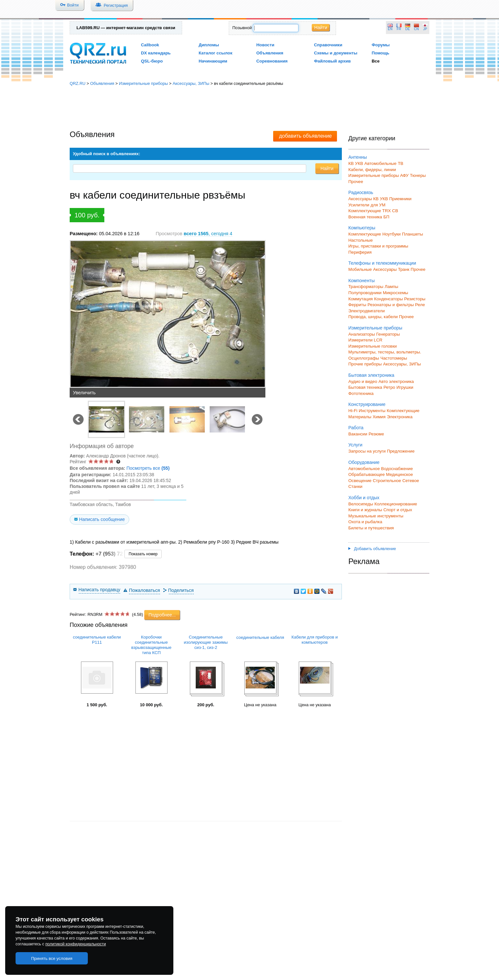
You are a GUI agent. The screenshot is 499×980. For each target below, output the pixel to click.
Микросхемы (396, 293)
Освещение (360, 481)
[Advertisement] (250, 109)
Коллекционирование (396, 504)
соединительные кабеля (260, 637)
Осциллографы (364, 358)
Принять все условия (52, 958)
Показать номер (143, 554)
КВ (351, 163)
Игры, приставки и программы (378, 246)
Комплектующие (365, 234)
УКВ (359, 163)
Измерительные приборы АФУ (378, 175)
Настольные (360, 240)
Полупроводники (365, 293)
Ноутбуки (392, 234)
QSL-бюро (152, 61)
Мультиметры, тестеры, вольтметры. (385, 352)
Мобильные (360, 269)
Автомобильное (364, 469)
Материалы (360, 417)
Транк (404, 269)
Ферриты (357, 305)
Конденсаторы (389, 299)
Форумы (381, 45)
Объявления (270, 53)
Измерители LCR (365, 340)
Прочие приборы (365, 364)
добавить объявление (305, 136)
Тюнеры (418, 175)
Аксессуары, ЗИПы (191, 83)
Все (376, 61)
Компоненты (361, 281)
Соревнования (272, 61)
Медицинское (399, 474)
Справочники (328, 45)
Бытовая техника (365, 387)
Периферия (360, 252)
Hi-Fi (353, 411)
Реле (420, 305)
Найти (321, 28)
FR (399, 29)
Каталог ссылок (215, 53)
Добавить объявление (372, 549)
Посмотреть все (148, 468)
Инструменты (372, 411)
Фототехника (361, 393)
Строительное (387, 481)
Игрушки (405, 387)
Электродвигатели (366, 311)
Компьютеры (362, 228)
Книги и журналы (365, 510)
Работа (356, 428)
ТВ (401, 163)
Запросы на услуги (367, 451)
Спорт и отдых (398, 510)
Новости (265, 45)
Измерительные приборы (143, 83)
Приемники (400, 199)
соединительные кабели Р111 (97, 640)
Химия (379, 417)
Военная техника (365, 217)
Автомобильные (381, 163)
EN (390, 29)
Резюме (376, 434)
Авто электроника (396, 381)
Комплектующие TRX (370, 211)
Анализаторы (362, 334)
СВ (395, 211)
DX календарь (156, 53)
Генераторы (388, 334)
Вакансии (358, 434)
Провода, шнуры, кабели (373, 317)
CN (417, 29)
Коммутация (361, 299)
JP (425, 29)
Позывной (242, 28)
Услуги (355, 445)
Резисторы (415, 299)
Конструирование (367, 404)
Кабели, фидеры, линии (372, 170)
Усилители (359, 205)
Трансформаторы (366, 287)
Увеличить (84, 393)
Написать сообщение (102, 519)
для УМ (378, 205)
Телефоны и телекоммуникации (382, 263)
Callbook (150, 45)
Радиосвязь (361, 192)
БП (386, 217)
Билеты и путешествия (371, 528)
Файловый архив (332, 61)
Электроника (400, 417)
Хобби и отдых (364, 498)
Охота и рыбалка (365, 522)
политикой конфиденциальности (76, 944)
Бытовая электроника (371, 375)
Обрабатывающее (366, 474)
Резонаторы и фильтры (391, 305)
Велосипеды (361, 504)
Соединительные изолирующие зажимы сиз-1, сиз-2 (206, 642)
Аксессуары (360, 199)
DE (408, 29)
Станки (355, 486)
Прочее (356, 182)
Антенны (358, 157)
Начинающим (213, 61)
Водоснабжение (397, 469)
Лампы (391, 287)
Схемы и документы (336, 53)
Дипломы (209, 45)
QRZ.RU (78, 83)
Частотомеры (394, 358)
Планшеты (412, 234)
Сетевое (411, 481)
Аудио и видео (363, 381)
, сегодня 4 (208, 234)
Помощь (381, 53)
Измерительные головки (372, 346)
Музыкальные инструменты (376, 516)
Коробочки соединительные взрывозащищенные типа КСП (151, 645)
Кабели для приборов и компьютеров (315, 640)
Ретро (389, 387)
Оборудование (364, 462)
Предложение (401, 451)
